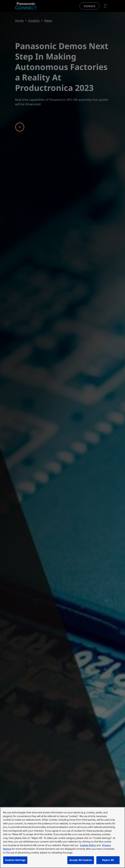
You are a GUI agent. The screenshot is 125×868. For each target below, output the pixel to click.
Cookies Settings (15, 860)
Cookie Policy (88, 845)
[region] (62, 837)
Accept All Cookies (81, 860)
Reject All (108, 860)
